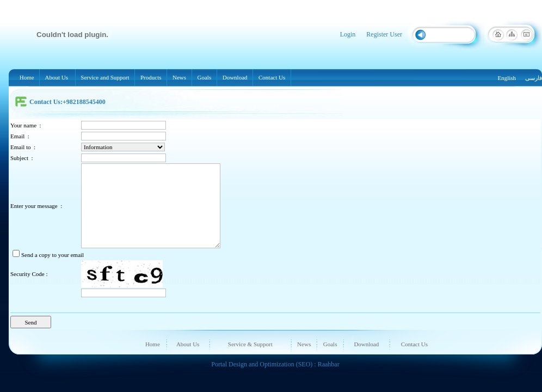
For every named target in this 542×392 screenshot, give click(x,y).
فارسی (534, 78)
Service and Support (105, 77)
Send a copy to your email (53, 255)
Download (235, 77)
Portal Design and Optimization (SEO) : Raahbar (275, 364)
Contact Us (272, 77)
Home (27, 77)
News (179, 77)
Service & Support (250, 344)
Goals (204, 77)
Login (348, 34)
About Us (57, 77)
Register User (384, 34)
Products (153, 78)
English (507, 78)
